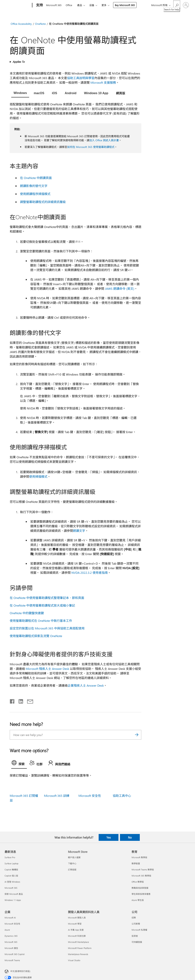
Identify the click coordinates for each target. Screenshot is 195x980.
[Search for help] (177, 5)
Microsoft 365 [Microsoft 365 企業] (11, 942)
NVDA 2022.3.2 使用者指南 (90, 573)
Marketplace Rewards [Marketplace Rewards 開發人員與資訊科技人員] (78, 954)
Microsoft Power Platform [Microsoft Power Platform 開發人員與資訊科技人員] (80, 948)
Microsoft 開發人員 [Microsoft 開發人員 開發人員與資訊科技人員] (77, 918)
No (130, 837)
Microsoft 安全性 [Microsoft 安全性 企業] (12, 924)
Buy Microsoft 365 (125, 5)
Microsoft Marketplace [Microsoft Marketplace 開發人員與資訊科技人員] (78, 942)
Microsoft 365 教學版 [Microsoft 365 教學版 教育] (141, 876)
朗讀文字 (79, 531)
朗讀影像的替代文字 (34, 186)
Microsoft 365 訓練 (57, 796)
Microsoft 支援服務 (103, 82)
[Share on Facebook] (12, 701)
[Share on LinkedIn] (19, 701)
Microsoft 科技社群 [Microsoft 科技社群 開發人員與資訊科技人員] (77, 936)
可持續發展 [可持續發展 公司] (137, 942)
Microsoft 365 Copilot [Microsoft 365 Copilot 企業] (15, 954)
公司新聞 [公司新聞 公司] (136, 924)
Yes (109, 837)
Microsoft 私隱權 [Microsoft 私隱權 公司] (139, 930)
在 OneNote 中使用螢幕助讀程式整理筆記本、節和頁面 (47, 598)
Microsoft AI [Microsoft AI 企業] (10, 918)
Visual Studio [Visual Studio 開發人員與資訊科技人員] (74, 960)
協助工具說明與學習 (81, 78)
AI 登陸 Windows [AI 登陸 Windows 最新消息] (12, 882)
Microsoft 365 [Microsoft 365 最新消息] (11, 888)
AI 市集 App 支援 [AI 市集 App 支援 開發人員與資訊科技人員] (76, 930)
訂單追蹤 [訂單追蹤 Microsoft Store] (72, 870)
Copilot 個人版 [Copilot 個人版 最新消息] (11, 876)
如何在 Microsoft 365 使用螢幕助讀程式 (91, 147)
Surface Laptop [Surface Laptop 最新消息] (11, 863)
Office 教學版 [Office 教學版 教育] (138, 882)
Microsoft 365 (54, 5)
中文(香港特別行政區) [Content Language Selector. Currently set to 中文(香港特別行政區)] (20, 971)
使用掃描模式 (38, 476)
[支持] (39, 5)
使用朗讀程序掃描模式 (35, 194)
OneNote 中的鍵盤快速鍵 (27, 613)
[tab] (20, 93)
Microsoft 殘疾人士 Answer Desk (47, 669)
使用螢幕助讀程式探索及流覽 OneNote (36, 636)
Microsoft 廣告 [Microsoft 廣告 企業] (11, 948)
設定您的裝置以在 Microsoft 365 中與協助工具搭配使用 (47, 628)
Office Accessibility (21, 24)
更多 (104, 5)
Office (69, 5)
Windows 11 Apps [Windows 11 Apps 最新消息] (13, 900)
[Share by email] (28, 701)
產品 (80, 5)
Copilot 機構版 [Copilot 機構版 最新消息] (11, 870)
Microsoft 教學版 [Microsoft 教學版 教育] (139, 857)
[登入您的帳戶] (186, 5)
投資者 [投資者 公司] (135, 936)
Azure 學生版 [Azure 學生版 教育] (138, 900)
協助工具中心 (122, 796)
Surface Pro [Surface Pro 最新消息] (10, 857)
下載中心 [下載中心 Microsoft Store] (72, 863)
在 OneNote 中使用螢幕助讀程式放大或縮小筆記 (42, 605)
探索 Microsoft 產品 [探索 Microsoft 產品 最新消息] (14, 894)
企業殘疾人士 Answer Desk (86, 685)
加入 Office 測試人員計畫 (104, 140)
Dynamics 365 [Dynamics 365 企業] (11, 936)
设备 (92, 5)
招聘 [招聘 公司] (134, 918)
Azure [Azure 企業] (7, 930)
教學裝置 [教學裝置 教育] (136, 863)
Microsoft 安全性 (90, 796)
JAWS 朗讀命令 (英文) (120, 289)
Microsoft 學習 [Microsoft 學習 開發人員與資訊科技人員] (75, 924)
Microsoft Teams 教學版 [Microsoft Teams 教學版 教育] (143, 870)
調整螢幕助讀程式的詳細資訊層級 (43, 202)
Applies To (19, 62)
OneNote (40, 24)
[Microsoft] (18, 5)
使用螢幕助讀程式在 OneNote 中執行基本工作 (41, 621)
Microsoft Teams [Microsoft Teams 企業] (12, 960)
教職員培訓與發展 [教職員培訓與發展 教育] (140, 888)
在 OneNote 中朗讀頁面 (36, 178)
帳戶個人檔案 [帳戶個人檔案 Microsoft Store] (74, 857)
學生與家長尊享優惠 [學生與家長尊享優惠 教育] (141, 894)
